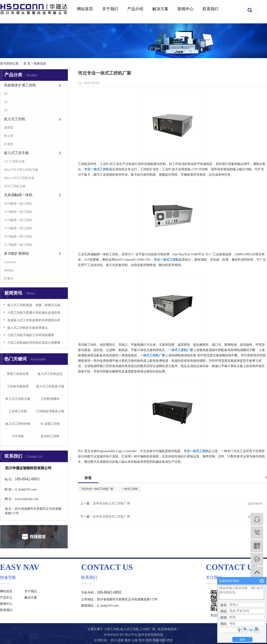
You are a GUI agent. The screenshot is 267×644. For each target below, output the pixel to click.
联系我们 (210, 9)
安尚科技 (157, 635)
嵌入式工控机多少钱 (50, 386)
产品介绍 (135, 9)
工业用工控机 (18, 411)
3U (6, 102)
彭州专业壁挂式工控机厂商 (111, 517)
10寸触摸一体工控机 (18, 204)
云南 (135, 640)
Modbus (9, 270)
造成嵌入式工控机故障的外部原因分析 (33, 320)
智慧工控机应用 (18, 374)
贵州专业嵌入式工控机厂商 (111, 503)
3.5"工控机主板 (14, 162)
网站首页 (85, 9)
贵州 (142, 640)
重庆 (128, 640)
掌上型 (9, 136)
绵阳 (163, 640)
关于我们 (110, 9)
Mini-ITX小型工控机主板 (21, 170)
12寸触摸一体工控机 (18, 212)
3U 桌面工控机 (50, 424)
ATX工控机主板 (15, 186)
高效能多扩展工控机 (20, 85)
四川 (114, 640)
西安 (170, 640)
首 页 (27, 64)
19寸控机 (18, 436)
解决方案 (160, 9)
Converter (10, 262)
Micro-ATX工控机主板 (19, 178)
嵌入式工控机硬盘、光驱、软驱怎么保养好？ (35, 305)
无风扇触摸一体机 (18, 195)
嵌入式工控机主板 (18, 399)
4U (6, 94)
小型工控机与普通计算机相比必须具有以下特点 (35, 313)
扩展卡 (9, 279)
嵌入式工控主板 (16, 153)
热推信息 (40, 64)
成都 (121, 640)
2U (6, 110)
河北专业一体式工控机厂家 (97, 489)
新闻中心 (186, 9)
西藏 (156, 640)
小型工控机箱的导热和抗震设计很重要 (33, 343)
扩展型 (9, 144)
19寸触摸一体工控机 (18, 237)
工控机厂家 (148, 629)
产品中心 (6, 598)
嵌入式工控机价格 (18, 424)
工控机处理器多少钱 (50, 411)
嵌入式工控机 (15, 119)
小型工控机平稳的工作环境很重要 (30, 335)
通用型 (9, 128)
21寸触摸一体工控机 (18, 245)
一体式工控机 (130, 489)
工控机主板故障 (18, 386)
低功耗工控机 (50, 436)
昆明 (149, 640)
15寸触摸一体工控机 (18, 220)
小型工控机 (112, 629)
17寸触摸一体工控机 (18, 228)
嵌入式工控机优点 (50, 374)
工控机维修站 (50, 399)
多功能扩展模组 (16, 253)
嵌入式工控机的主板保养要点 (27, 328)
